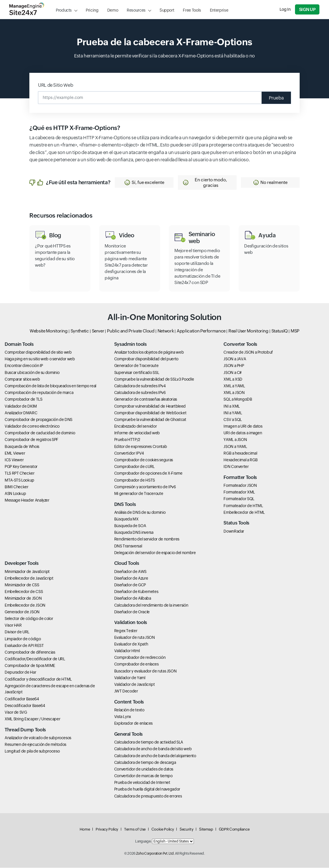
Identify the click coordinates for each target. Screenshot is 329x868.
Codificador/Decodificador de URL (35, 659)
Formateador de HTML (243, 506)
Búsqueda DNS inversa (134, 533)
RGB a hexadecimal (240, 453)
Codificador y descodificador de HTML (38, 679)
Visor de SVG (16, 713)
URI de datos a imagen (243, 433)
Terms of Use (135, 830)
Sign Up (307, 9)
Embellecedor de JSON (25, 605)
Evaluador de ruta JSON (135, 638)
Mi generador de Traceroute (139, 494)
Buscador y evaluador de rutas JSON (145, 671)
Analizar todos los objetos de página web (149, 352)
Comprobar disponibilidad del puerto (146, 359)
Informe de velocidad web (137, 433)
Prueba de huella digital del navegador (147, 790)
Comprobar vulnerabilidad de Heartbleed (150, 406)
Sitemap (206, 830)
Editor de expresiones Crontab (141, 447)
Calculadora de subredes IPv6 (140, 393)
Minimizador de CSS (22, 585)
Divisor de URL (17, 632)
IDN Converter (236, 467)
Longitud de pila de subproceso (32, 751)
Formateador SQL (239, 499)
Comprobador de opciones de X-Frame (148, 473)
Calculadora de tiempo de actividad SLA (149, 742)
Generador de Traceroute (136, 366)
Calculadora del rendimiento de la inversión (151, 605)
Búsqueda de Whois (22, 447)
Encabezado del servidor (136, 426)
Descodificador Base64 (25, 706)
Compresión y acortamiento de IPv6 (145, 487)
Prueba (276, 98)
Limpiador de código (23, 639)
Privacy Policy (107, 830)
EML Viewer (15, 453)
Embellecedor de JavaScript (29, 578)
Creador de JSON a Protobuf (248, 352)
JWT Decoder (126, 691)
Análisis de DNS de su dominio (140, 513)
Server (98, 331)
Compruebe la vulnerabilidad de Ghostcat (150, 420)
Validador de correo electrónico (32, 426)
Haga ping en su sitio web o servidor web (40, 359)
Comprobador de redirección (140, 658)
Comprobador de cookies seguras (144, 460)
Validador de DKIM (21, 406)
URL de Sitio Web (56, 85)
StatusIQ (280, 331)
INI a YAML (233, 413)
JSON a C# (233, 373)
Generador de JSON (22, 612)
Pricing (92, 10)
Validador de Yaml (130, 678)
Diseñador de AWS (130, 572)
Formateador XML (239, 492)
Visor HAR (13, 625)
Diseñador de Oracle (132, 612)
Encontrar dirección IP (24, 366)
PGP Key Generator (21, 467)
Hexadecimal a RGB (241, 460)
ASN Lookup (15, 494)
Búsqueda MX (126, 519)
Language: (143, 842)
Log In (285, 9)
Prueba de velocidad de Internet (142, 783)
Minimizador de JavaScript (27, 572)
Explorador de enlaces (133, 724)
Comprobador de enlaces (136, 665)
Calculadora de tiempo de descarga (145, 763)
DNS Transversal (128, 546)
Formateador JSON (240, 486)
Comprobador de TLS (24, 399)
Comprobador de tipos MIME (30, 666)
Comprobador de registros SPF (32, 440)
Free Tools (192, 10)
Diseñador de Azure (131, 578)
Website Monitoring (49, 331)
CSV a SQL (233, 420)
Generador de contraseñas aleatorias (146, 399)
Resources (136, 10)
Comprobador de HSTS (135, 480)
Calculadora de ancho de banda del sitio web (153, 749)
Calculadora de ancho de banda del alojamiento (155, 756)
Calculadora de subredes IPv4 (140, 386)
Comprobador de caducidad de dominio (40, 433)
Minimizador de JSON (23, 598)
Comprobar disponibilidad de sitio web (38, 352)
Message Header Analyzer (27, 500)
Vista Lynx (123, 717)
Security (186, 830)
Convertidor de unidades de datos (144, 769)
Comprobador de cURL (134, 467)
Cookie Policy (163, 830)
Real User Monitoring (248, 331)
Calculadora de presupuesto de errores (148, 796)
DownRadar (234, 531)
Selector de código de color (29, 619)
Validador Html (127, 651)
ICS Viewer (14, 460)
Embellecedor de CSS (24, 592)
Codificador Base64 (22, 699)
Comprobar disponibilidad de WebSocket (150, 413)
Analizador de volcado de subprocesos (38, 738)
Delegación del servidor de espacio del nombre (155, 553)
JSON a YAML (235, 447)
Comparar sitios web (22, 379)
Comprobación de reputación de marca (39, 393)
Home (85, 830)
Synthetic (80, 331)
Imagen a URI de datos (243, 426)
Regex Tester (126, 631)
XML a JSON (234, 393)
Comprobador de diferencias (30, 652)
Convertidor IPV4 (129, 453)
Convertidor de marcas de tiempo (143, 776)
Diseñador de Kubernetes (136, 592)
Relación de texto (129, 710)
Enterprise (219, 10)
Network (166, 331)
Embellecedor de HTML (244, 513)
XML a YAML (234, 386)
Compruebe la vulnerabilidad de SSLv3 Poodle (154, 379)
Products (64, 10)
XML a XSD (233, 379)
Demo (113, 10)
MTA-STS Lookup (19, 480)
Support (167, 10)
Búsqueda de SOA (130, 526)
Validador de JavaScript (135, 685)
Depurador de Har (20, 672)
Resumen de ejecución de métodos (35, 745)
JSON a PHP (234, 366)
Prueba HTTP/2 (127, 440)
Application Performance (201, 331)
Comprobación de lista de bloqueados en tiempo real (50, 386)
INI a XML (232, 406)
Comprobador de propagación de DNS (39, 420)
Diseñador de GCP (130, 585)
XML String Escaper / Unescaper (32, 719)
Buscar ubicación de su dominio (32, 373)
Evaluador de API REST (24, 646)
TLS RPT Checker (20, 473)
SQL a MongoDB (238, 399)
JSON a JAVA (235, 359)
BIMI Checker (17, 487)
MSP (295, 331)
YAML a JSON (235, 440)
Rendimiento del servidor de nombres (147, 540)
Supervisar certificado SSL (137, 373)
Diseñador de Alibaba (133, 598)
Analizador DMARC (21, 413)
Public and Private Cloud (131, 331)
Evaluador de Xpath (131, 644)
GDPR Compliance (234, 830)
